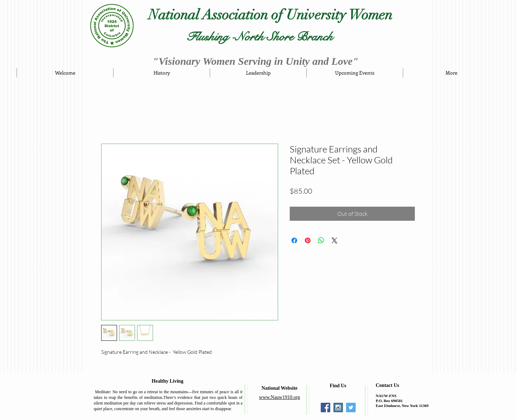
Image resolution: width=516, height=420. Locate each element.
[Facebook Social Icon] (325, 408)
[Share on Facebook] (294, 240)
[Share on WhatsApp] (321, 240)
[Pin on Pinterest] (308, 240)
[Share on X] (334, 240)
